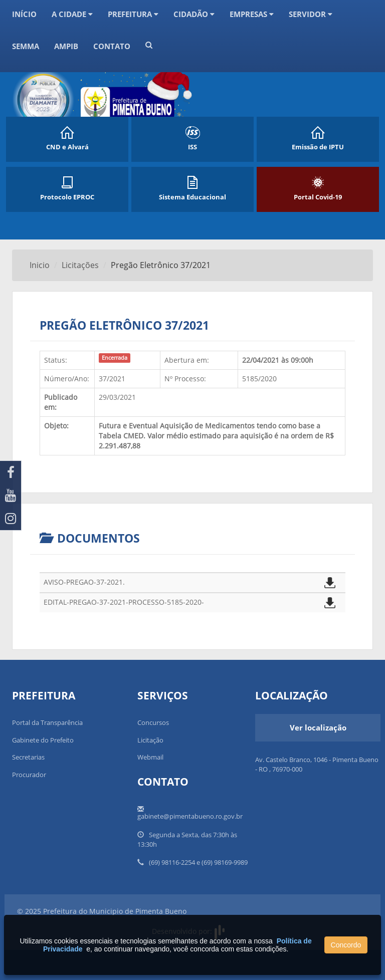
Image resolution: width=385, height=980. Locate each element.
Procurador (29, 775)
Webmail (150, 757)
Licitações (80, 265)
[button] (149, 52)
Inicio (40, 265)
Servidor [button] (311, 14)
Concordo (346, 945)
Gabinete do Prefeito (43, 740)
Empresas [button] (252, 14)
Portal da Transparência (47, 722)
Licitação (150, 740)
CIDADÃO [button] (194, 14)
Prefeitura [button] (133, 14)
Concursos (153, 722)
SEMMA (26, 46)
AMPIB (66, 46)
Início (24, 14)
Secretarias (28, 757)
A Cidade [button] (72, 14)
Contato (112, 46)
